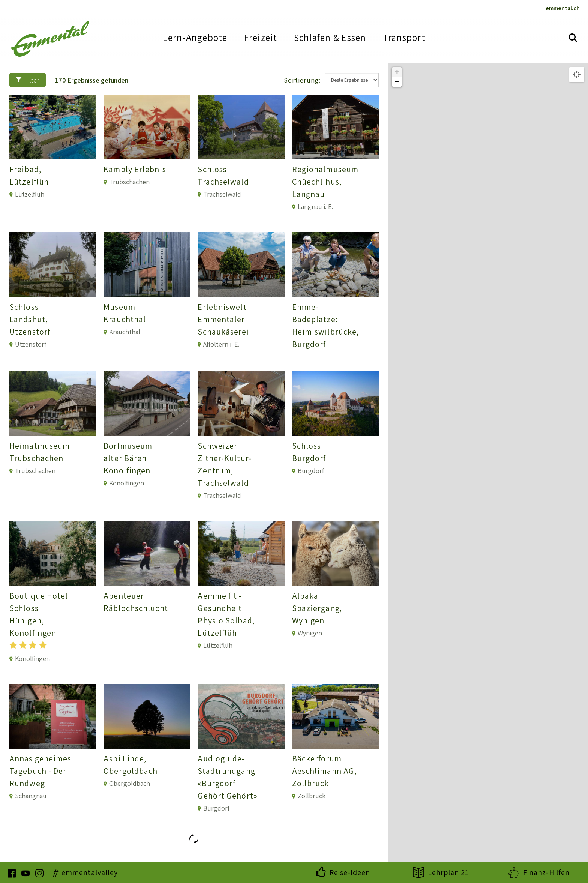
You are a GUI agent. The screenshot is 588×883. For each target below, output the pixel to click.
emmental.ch (563, 8)
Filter (28, 80)
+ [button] (397, 72)
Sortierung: (302, 80)
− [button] (397, 82)
